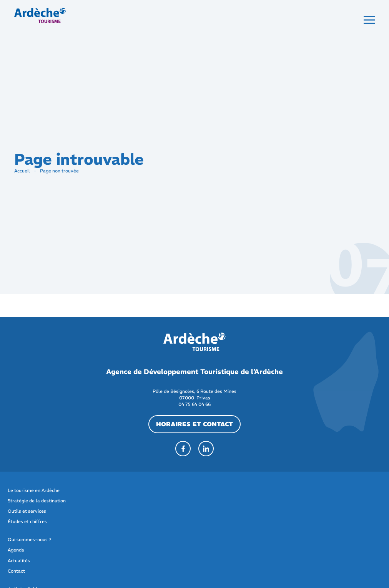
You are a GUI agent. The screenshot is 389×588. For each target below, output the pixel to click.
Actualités (19, 561)
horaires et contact (194, 424)
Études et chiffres (27, 521)
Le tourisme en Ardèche (34, 490)
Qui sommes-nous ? (30, 539)
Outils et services (27, 511)
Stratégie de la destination (37, 501)
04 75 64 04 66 (194, 404)
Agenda (16, 550)
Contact (16, 571)
